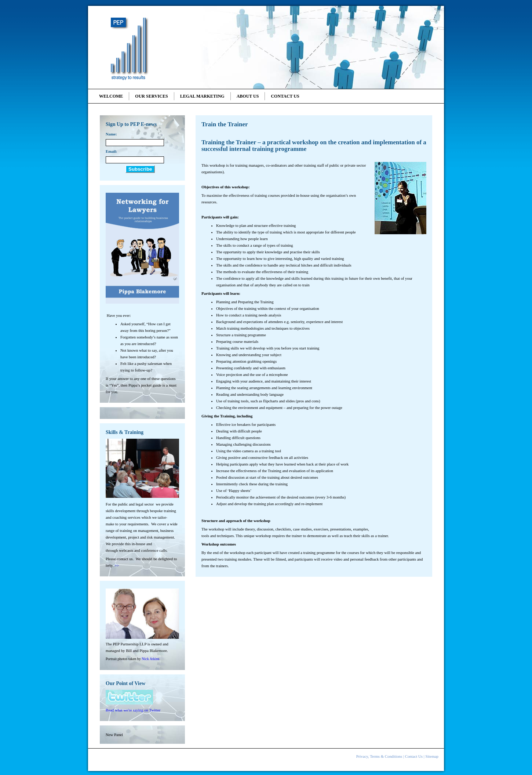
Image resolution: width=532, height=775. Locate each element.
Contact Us (285, 96)
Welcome (111, 96)
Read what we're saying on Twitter (133, 710)
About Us (248, 96)
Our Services (151, 96)
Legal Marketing (202, 96)
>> (117, 565)
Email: (111, 151)
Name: (111, 134)
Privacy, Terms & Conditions (379, 756)
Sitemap (432, 756)
